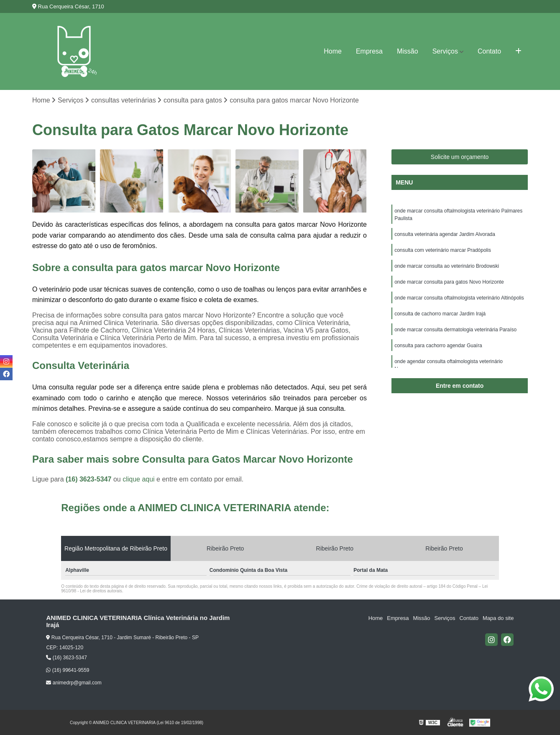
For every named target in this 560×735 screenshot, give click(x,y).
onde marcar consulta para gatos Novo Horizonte (449, 282)
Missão (408, 51)
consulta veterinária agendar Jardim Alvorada (445, 234)
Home (333, 51)
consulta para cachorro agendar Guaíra (438, 346)
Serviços (445, 51)
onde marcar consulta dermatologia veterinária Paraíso (455, 330)
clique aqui (139, 479)
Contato (489, 51)
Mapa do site (498, 618)
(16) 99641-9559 (68, 670)
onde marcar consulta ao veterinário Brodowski (447, 266)
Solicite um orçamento (460, 157)
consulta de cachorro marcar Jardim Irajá (440, 314)
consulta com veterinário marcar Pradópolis (443, 250)
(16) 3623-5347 (89, 479)
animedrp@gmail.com (74, 683)
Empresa (369, 51)
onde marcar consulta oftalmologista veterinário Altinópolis (459, 298)
